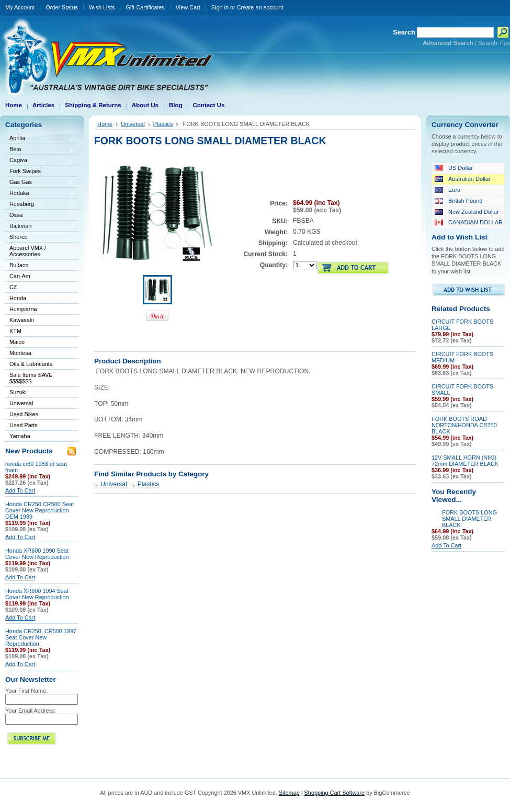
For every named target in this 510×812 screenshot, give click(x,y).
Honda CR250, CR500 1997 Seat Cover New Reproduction (41, 637)
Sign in (220, 7)
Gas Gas (40, 183)
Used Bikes (24, 414)
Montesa (40, 354)
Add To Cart (20, 490)
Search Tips (494, 43)
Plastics (163, 124)
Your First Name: (26, 691)
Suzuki (40, 393)
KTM (40, 332)
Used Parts (24, 425)
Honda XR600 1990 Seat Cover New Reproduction (37, 554)
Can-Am (40, 277)
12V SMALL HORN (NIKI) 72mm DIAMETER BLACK (465, 461)
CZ (40, 288)
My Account (20, 7)
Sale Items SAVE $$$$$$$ (31, 378)
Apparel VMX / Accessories (40, 251)
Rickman (40, 227)
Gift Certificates (145, 7)
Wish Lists (102, 7)
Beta (40, 150)
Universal (40, 404)
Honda (40, 299)
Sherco (40, 238)
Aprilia (40, 139)
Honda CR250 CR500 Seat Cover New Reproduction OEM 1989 (39, 510)
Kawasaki (40, 321)
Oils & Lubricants (31, 364)
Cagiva (40, 161)
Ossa (40, 216)
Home (105, 124)
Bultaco (40, 266)
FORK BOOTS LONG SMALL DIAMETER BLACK (469, 519)
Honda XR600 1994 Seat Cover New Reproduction (37, 594)
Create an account (260, 7)
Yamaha (40, 437)
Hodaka (40, 194)
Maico (40, 343)
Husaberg (40, 205)
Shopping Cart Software (335, 793)
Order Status (62, 7)
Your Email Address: (31, 711)
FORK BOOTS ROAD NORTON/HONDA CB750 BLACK (464, 425)
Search (404, 32)
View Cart (188, 7)
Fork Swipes (25, 171)
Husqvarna (40, 310)
